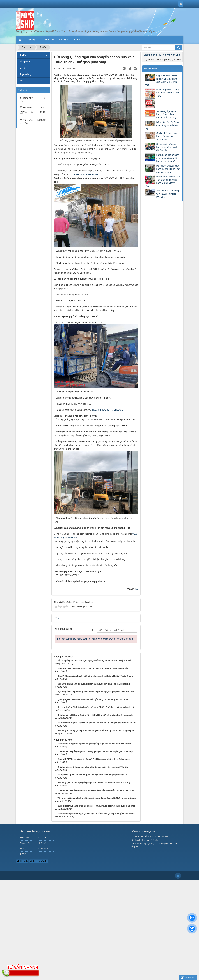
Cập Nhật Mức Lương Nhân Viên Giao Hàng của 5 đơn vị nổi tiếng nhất (161, 80)
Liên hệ (43, 843)
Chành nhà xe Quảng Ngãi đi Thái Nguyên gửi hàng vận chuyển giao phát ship (95, 751)
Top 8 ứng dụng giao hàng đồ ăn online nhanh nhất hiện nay (166, 114)
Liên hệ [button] (76, 40)
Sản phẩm (25, 61)
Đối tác (23, 68)
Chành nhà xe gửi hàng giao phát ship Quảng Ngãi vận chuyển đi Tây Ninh (93, 767)
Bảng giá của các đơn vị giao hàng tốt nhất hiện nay (162, 125)
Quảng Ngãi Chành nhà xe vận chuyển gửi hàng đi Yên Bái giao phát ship (93, 699)
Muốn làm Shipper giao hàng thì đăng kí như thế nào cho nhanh (168, 169)
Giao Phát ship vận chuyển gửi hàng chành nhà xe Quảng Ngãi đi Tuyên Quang (95, 676)
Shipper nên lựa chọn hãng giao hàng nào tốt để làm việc (167, 147)
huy (137, 589)
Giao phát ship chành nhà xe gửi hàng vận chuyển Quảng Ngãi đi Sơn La (92, 775)
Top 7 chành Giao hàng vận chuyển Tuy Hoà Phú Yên (168, 194)
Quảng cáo (25, 849)
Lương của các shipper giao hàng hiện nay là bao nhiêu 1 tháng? (168, 158)
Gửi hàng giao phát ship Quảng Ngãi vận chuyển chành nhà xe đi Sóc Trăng (94, 783)
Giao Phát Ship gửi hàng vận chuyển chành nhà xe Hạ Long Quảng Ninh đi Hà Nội (97, 723)
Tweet (58, 618)
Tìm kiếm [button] (63, 40)
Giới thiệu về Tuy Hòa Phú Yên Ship (162, 55)
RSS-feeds (25, 854)
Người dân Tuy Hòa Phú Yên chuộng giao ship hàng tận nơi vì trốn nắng (162, 181)
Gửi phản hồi (188, 978)
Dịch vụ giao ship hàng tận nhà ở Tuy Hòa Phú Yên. (168, 93)
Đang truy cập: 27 (39, 861)
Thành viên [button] (48, 40)
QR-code (22, 861)
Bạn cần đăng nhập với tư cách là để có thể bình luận (95, 639)
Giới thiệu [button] (32, 41)
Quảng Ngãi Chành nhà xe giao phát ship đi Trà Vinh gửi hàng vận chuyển (93, 668)
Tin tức (23, 55)
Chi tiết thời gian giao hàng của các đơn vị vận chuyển (167, 136)
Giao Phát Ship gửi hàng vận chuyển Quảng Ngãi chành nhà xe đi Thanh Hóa (94, 744)
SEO (22, 80)
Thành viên (25, 843)
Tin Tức (43, 837)
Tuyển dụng (26, 74)
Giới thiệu (24, 837)
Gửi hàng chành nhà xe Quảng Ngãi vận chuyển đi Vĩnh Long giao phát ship (94, 684)
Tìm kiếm (43, 849)
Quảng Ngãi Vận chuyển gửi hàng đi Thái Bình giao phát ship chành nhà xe (93, 759)
